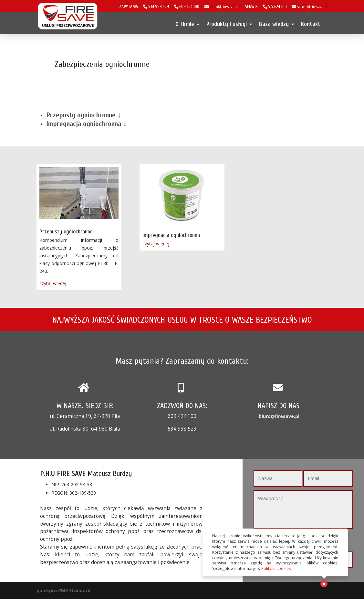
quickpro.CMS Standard (63, 590)
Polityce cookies (276, 568)
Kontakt (311, 24)
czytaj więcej (53, 283)
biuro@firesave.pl (279, 416)
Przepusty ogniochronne (66, 232)
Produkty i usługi (229, 24)
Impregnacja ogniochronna (171, 235)
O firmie (187, 24)
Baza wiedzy (276, 24)
